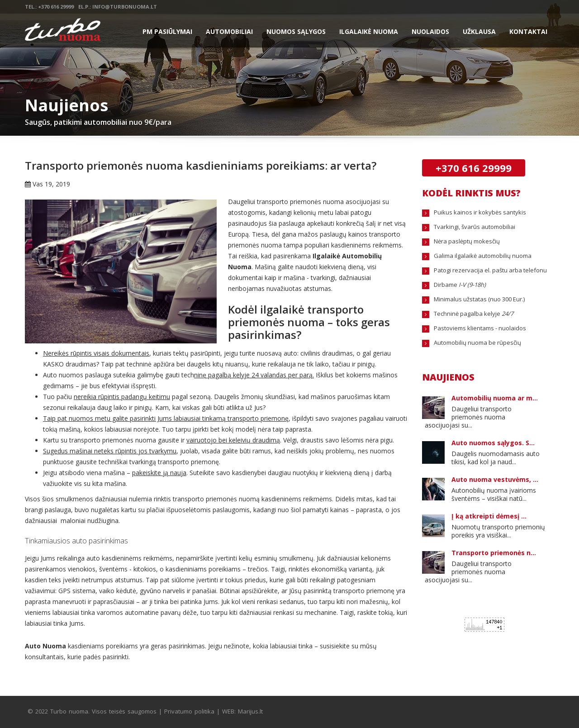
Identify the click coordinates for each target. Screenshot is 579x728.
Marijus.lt (250, 711)
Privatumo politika (189, 711)
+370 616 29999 (474, 168)
